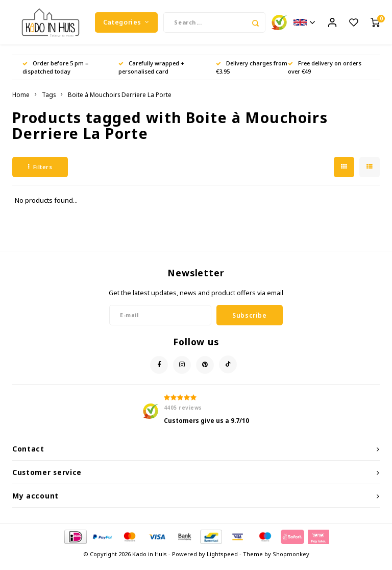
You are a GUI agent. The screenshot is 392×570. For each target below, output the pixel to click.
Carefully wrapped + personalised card (151, 74)
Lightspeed (222, 561)
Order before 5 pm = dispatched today (55, 74)
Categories (126, 25)
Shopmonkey (291, 561)
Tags (49, 101)
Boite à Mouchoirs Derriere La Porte (120, 101)
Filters (40, 173)
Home (21, 101)
